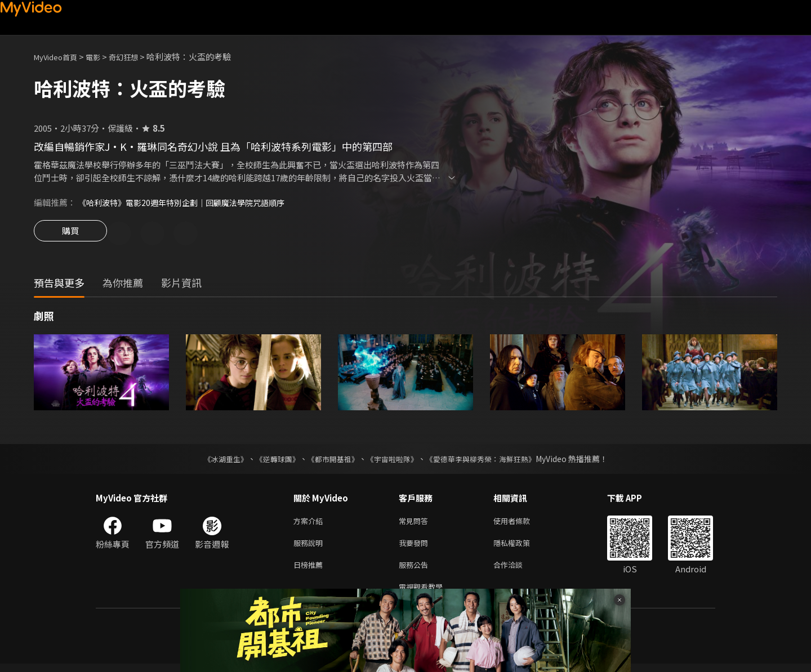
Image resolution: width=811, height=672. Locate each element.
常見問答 (416, 523)
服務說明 (310, 547)
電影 (102, 57)
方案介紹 (310, 523)
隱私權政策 (521, 547)
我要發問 (416, 547)
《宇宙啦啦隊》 (393, 460)
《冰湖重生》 (216, 460)
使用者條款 (521, 523)
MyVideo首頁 (59, 57)
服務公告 (416, 570)
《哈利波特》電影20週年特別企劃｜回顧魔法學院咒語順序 (188, 202)
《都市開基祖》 (330, 460)
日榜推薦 (310, 570)
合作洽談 (517, 570)
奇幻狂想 (136, 57)
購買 (70, 234)
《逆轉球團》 (271, 460)
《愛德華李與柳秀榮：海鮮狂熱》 (488, 460)
